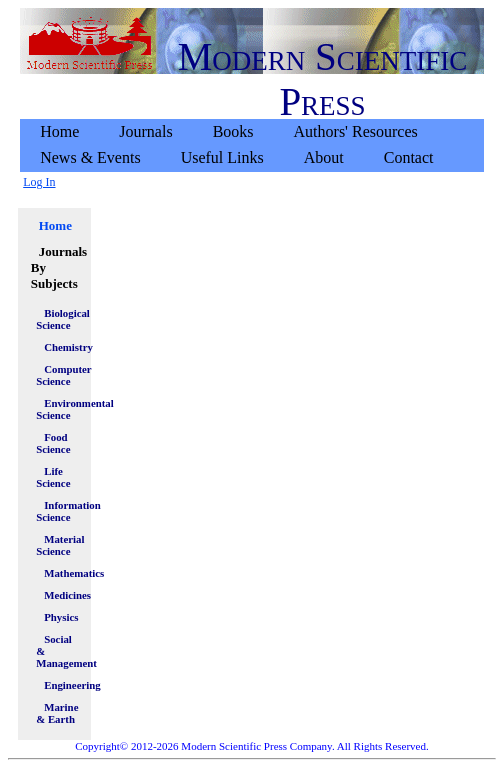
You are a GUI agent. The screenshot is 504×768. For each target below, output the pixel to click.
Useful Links (222, 157)
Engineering (62, 685)
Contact (409, 157)
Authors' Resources (356, 131)
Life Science (53, 477)
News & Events (90, 157)
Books (233, 131)
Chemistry (62, 347)
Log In (39, 182)
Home (59, 131)
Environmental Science (58, 409)
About (324, 157)
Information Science (58, 511)
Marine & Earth (57, 713)
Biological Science (58, 319)
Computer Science (58, 375)
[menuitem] (59, 132)
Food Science (53, 443)
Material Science (58, 545)
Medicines (62, 595)
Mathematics (62, 573)
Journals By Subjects (58, 267)
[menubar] (252, 145)
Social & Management (58, 651)
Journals (145, 131)
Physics (61, 617)
